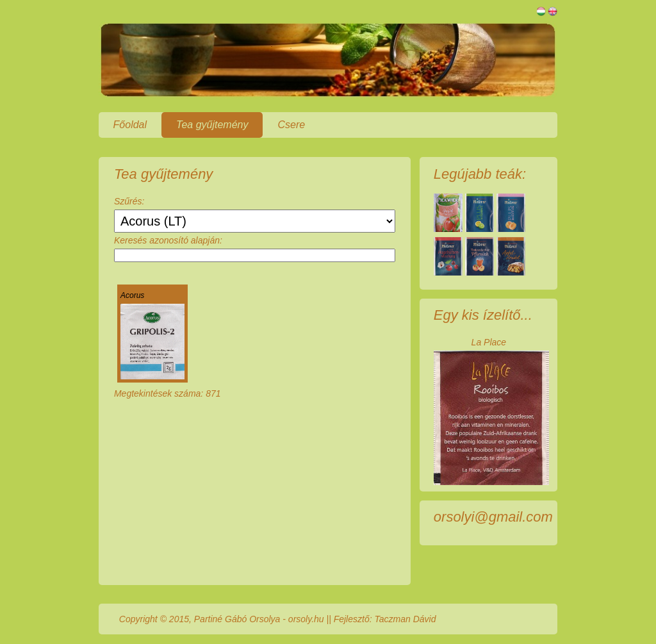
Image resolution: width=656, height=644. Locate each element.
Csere (291, 125)
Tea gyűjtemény (212, 125)
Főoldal (130, 125)
